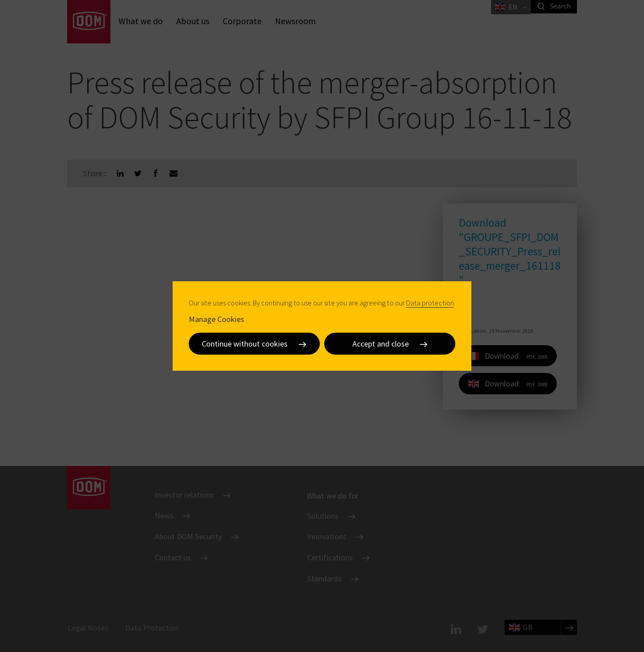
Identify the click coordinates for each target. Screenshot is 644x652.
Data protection (430, 303)
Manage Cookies (216, 319)
